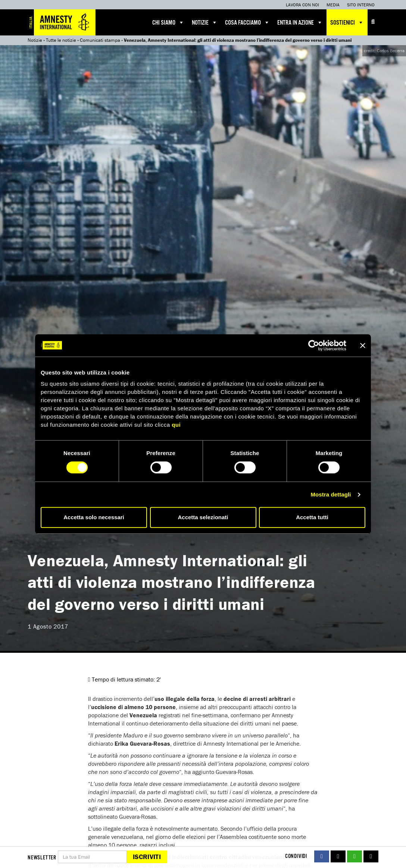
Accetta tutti (312, 517)
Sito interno (361, 5)
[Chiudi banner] (363, 345)
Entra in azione (300, 22)
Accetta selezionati (203, 517)
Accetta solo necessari (94, 517)
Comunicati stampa (100, 40)
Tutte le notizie (61, 40)
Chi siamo (168, 22)
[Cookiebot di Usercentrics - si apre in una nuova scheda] (314, 345)
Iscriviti (147, 857)
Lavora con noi (302, 5)
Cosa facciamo (247, 22)
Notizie (205, 22)
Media (333, 5)
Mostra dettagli (331, 494)
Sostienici (347, 22)
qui (176, 425)
